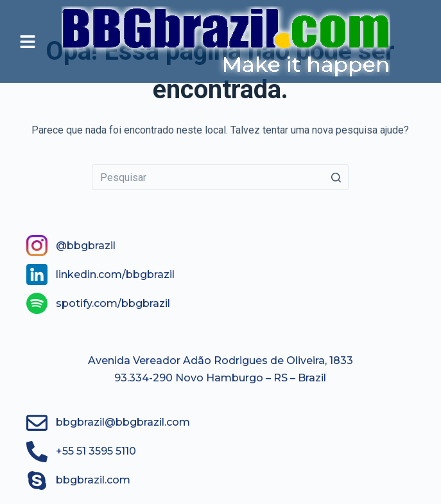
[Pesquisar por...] (220, 177)
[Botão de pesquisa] (336, 177)
